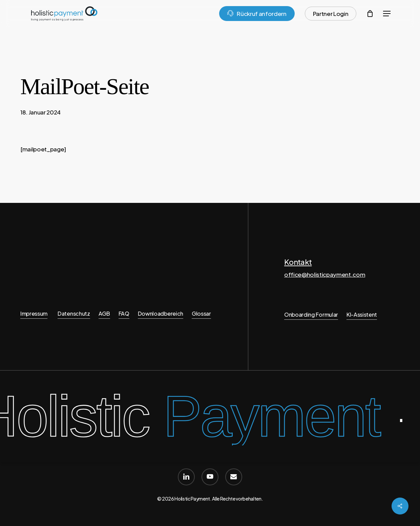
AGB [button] (104, 313)
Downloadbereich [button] (161, 313)
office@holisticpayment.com (325, 274)
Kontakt (298, 262)
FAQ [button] (124, 313)
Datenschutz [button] (74, 313)
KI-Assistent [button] (362, 314)
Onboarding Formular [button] (311, 314)
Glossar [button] (201, 313)
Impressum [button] (34, 313)
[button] (387, 14)
